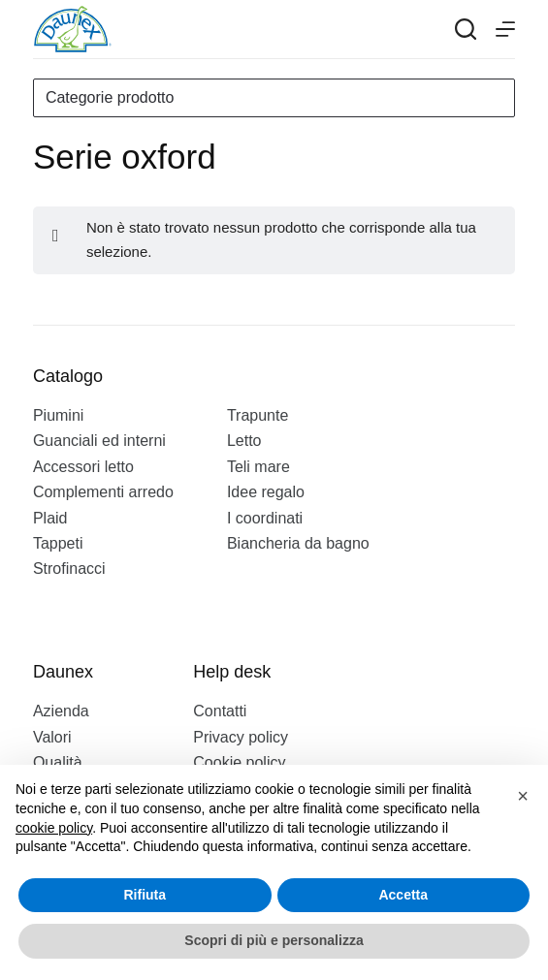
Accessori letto (83, 467)
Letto (244, 441)
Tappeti (58, 543)
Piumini (58, 415)
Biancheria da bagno (298, 543)
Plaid (50, 518)
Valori (52, 737)
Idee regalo (266, 492)
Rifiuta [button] (145, 895)
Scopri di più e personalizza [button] (274, 940)
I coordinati (265, 518)
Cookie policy (239, 762)
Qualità (58, 762)
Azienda (61, 711)
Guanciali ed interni (99, 441)
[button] (523, 796)
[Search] (466, 29)
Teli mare (258, 467)
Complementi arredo (103, 492)
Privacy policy (241, 737)
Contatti (220, 711)
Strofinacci (69, 569)
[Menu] (505, 29)
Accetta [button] (403, 895)
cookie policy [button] (54, 828)
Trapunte (258, 415)
